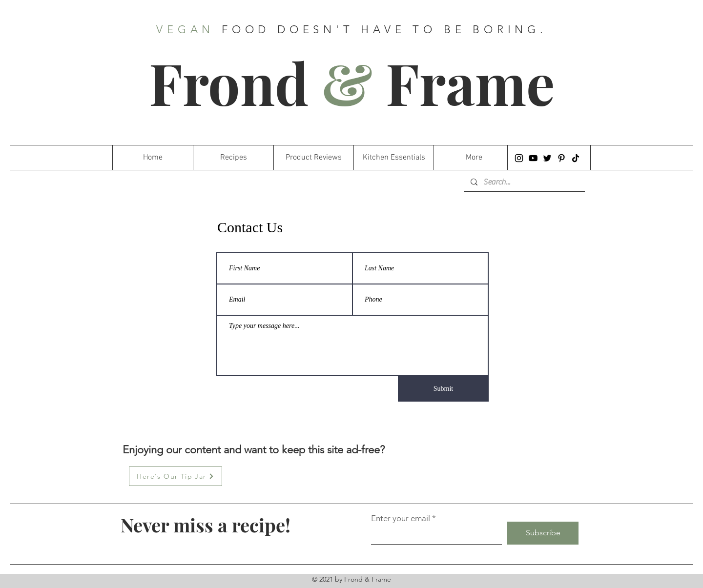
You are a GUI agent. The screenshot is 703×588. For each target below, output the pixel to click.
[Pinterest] (561, 158)
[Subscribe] (543, 533)
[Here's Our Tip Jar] (176, 476)
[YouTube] (533, 158)
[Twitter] (547, 158)
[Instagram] (519, 158)
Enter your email (401, 518)
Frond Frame (352, 82)
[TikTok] (576, 158)
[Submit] (443, 389)
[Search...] (524, 182)
